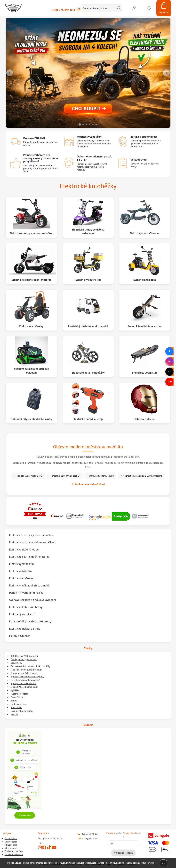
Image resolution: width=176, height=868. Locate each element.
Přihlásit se (134, 8)
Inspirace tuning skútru (22, 711)
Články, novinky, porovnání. (24, 659)
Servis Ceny (16, 663)
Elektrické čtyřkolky (31, 326)
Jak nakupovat (11, 848)
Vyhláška (15, 690)
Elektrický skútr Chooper (145, 233)
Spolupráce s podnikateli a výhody (27, 677)
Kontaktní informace (14, 855)
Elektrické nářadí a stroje (88, 419)
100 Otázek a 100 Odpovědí (24, 656)
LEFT (10, 73)
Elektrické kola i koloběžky (88, 373)
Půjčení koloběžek (20, 694)
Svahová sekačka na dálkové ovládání (31, 371)
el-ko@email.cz (88, 838)
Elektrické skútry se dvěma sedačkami (88, 231)
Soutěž (14, 701)
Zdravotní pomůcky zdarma (24, 673)
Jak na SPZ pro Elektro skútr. (24, 687)
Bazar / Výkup (17, 697)
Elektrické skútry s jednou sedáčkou (31, 233)
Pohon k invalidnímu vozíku (145, 326)
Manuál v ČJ (16, 707)
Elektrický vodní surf (22, 614)
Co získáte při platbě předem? (25, 680)
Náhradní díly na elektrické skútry (31, 419)
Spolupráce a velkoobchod (24, 683)
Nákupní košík (11, 845)
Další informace (149, 863)
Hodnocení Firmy (19, 704)
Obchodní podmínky (14, 851)
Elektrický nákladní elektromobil (88, 326)
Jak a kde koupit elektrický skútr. (26, 670)
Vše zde (14, 714)
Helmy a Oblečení (145, 419)
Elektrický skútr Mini (88, 280)
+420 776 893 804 (63, 10)
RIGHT (166, 73)
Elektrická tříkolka (145, 280)
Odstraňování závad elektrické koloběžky (31, 666)
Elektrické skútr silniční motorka (31, 280)
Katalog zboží (11, 842)
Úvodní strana (11, 838)
